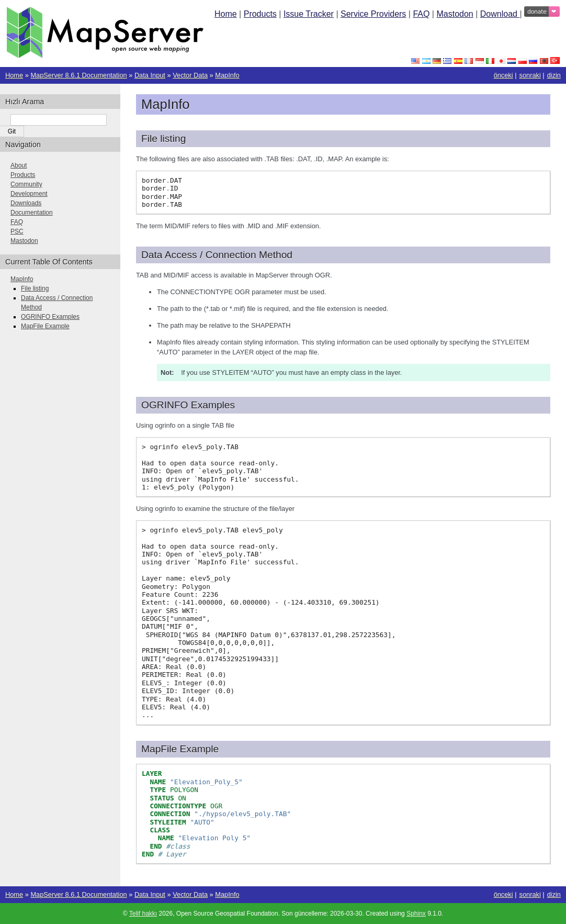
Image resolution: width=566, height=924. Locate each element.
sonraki (530, 75)
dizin (554, 75)
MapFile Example (45, 326)
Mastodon (455, 14)
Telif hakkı (143, 914)
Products (260, 14)
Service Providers (373, 14)
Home (226, 14)
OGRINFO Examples (50, 317)
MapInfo (227, 75)
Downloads (26, 203)
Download (500, 14)
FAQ (421, 14)
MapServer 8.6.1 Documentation (78, 75)
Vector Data (190, 75)
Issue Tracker (309, 14)
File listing (35, 288)
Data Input (150, 75)
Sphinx (416, 914)
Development (29, 194)
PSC (17, 231)
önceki (503, 75)
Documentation (32, 213)
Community (26, 184)
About (19, 165)
